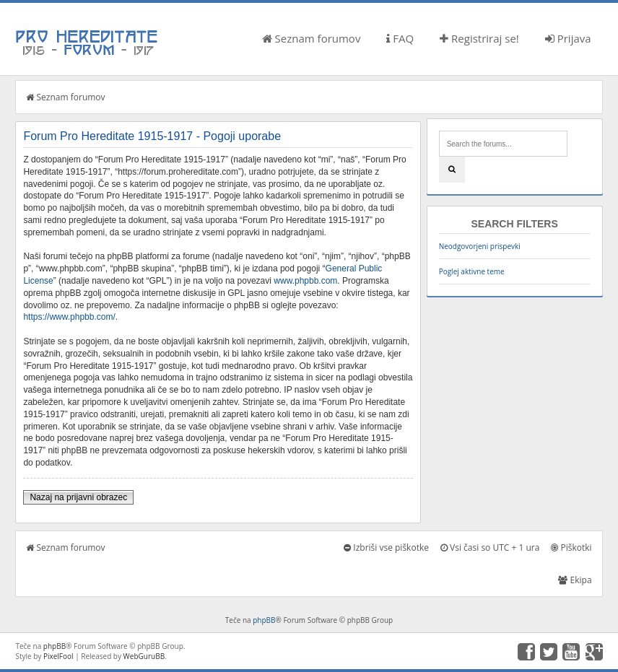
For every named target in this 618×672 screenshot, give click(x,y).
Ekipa (575, 580)
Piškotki (571, 547)
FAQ (400, 38)
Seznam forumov (312, 38)
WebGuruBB (144, 656)
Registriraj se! (479, 38)
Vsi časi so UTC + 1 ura (490, 547)
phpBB (264, 620)
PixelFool (58, 656)
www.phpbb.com (305, 281)
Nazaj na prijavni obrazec (78, 497)
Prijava (568, 38)
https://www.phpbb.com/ (69, 317)
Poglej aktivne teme (472, 271)
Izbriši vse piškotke (386, 547)
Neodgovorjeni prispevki (480, 246)
